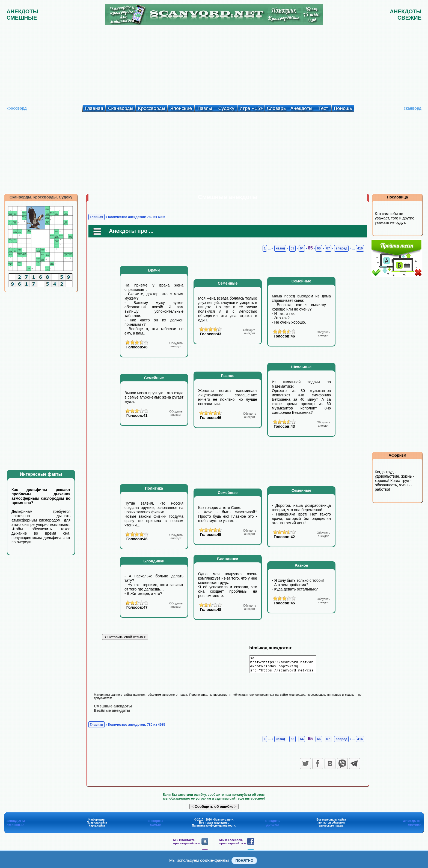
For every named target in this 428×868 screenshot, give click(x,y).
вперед (341, 248)
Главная (96, 217)
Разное (228, 376)
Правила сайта (97, 826)
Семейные (228, 283)
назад (280, 248)
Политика (154, 488)
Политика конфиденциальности (214, 829)
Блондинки (154, 561)
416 (360, 248)
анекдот (176, 345)
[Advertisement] (214, 64)
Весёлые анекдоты (112, 713)
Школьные (301, 367)
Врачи (154, 270)
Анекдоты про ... (131, 231)
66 (319, 248)
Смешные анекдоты (113, 709)
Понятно (244, 861)
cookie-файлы (215, 860)
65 (310, 248)
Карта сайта (97, 829)
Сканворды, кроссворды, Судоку (41, 197)
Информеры (97, 823)
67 (328, 248)
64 (302, 248)
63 (292, 248)
